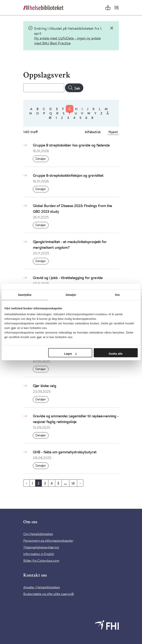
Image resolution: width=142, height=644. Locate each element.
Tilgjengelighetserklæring (41, 547)
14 (73, 483)
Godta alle (116, 354)
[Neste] (80, 483)
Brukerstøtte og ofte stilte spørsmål (49, 594)
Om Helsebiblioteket (38, 534)
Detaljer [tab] (71, 295)
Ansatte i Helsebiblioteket (42, 587)
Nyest (113, 132)
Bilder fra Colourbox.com (41, 560)
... (65, 483)
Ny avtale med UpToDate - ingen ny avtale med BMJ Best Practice (67, 40)
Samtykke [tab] (25, 295)
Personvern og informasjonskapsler (48, 540)
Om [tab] (117, 295)
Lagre (70, 354)
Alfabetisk (93, 132)
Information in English (39, 554)
